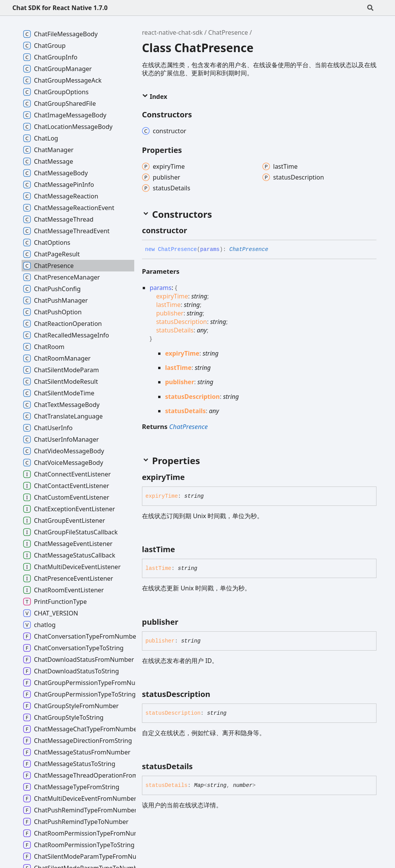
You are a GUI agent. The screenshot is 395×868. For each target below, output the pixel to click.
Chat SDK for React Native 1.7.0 (60, 8)
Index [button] (154, 97)
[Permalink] (194, 231)
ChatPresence (228, 32)
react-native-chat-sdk (172, 32)
